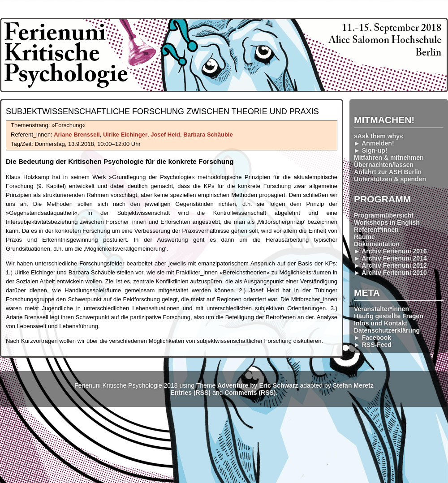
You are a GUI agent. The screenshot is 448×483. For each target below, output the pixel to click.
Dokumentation (377, 244)
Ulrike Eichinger (125, 135)
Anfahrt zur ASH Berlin (388, 172)
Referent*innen (376, 230)
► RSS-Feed (373, 345)
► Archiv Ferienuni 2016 (390, 251)
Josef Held (165, 135)
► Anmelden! (374, 143)
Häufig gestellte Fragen (389, 316)
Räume (364, 237)
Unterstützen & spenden (390, 179)
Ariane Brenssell (77, 135)
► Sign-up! (371, 150)
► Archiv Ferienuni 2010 (390, 273)
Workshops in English (387, 222)
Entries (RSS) (191, 393)
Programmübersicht (384, 215)
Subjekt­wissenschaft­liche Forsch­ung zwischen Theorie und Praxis (162, 111)
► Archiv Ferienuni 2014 (390, 258)
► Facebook (373, 338)
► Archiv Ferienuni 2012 (390, 265)
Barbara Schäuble (208, 135)
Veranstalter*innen (381, 309)
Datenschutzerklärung (387, 330)
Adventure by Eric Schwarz (258, 385)
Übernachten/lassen (384, 165)
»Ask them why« (379, 136)
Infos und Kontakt (381, 323)
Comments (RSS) (250, 393)
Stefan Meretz (353, 385)
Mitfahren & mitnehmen (389, 158)
